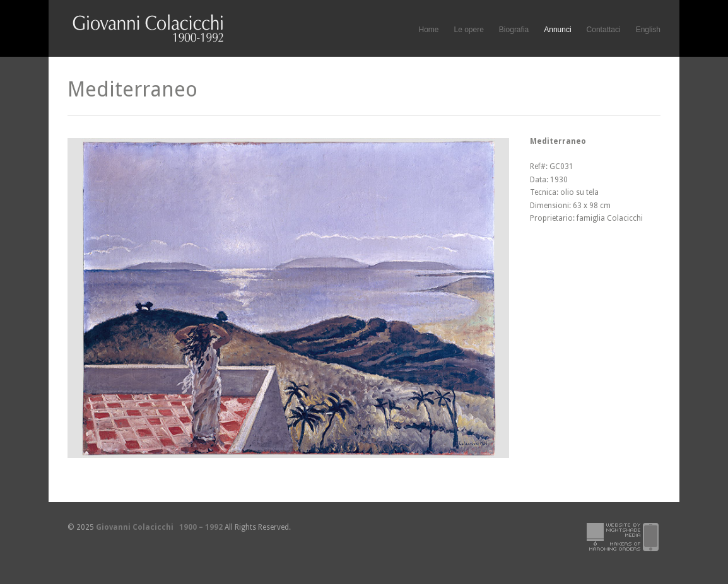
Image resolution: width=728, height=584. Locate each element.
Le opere (468, 30)
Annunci (557, 30)
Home (428, 30)
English (648, 30)
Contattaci (604, 30)
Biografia (514, 30)
